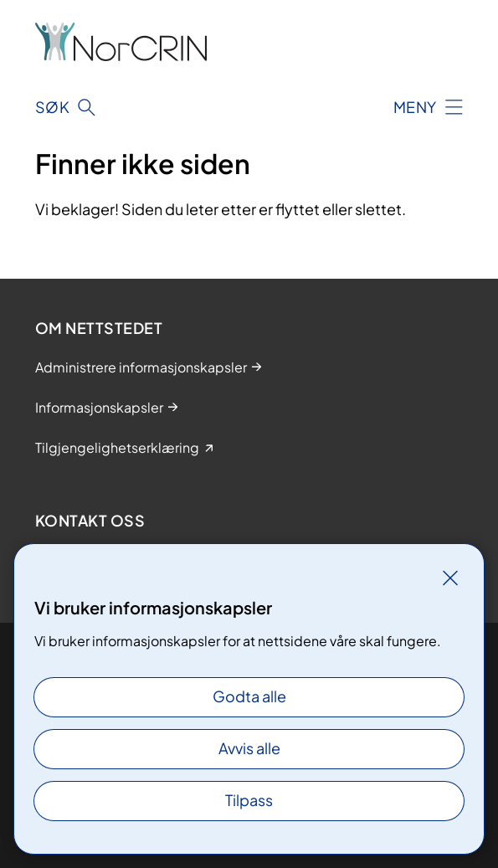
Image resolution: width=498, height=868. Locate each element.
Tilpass (249, 800)
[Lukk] (450, 578)
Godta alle (249, 696)
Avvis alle (249, 748)
